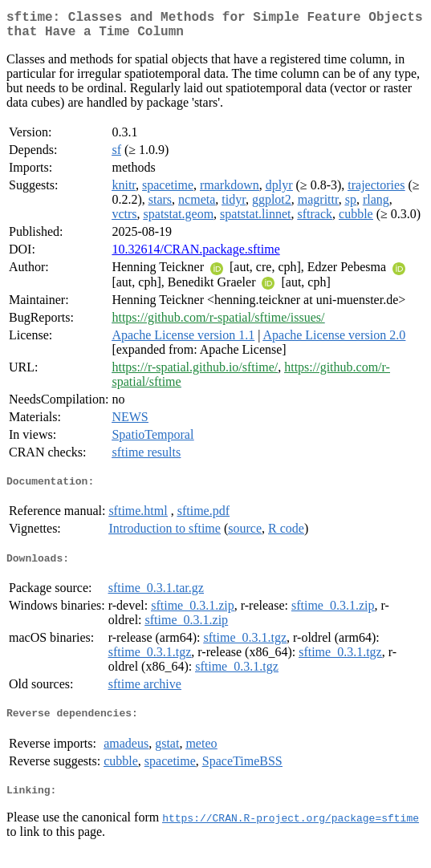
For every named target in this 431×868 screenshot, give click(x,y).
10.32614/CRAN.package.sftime (195, 256)
